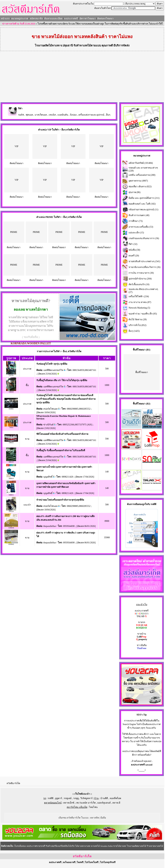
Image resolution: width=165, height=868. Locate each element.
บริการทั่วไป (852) (137, 325)
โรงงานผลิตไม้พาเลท (47, 45)
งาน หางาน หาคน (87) (140, 302)
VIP (17, 146)
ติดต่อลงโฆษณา (105, 19)
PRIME (14, 232)
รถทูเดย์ (68, 798)
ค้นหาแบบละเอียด (53, 19)
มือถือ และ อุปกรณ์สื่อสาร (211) (144, 198)
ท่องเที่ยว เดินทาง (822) (140, 187)
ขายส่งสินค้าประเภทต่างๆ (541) (144, 261)
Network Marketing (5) (139, 308)
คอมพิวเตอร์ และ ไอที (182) (142, 204)
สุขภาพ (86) (135, 192)
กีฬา (20, 109)
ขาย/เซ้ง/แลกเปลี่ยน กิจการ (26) (144, 267)
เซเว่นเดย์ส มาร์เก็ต (86, 803)
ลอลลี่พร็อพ (115, 798)
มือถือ (103, 818)
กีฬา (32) (133, 244)
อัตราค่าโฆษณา (88, 19)
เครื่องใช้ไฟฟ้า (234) (139, 296)
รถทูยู (76, 798)
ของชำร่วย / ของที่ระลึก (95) (143, 314)
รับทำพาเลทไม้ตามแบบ (87, 45)
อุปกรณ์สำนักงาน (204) (140, 279)
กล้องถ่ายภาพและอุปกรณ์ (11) (143, 210)
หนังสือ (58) (134, 250)
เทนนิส (52, 115)
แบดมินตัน (63, 115)
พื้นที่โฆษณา (142, 372)
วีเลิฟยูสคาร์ (86, 798)
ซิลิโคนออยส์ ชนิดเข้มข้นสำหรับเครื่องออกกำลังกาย (62, 434)
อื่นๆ (108, 115)
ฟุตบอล (29, 115)
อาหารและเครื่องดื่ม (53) (141, 227)
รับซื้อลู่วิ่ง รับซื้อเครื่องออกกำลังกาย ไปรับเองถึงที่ (61, 450)
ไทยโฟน (93, 807)
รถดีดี (51, 798)
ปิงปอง (73, 115)
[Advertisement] (82, 77)
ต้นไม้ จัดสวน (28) (138, 319)
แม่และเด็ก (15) (136, 233)
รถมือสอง (138, 504)
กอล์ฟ (21, 115)
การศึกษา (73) (136, 221)
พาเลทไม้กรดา (37, 310)
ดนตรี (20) (134, 256)
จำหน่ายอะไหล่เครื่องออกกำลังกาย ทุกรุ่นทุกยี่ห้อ (60, 500)
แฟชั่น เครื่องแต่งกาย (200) (142, 175)
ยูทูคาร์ (59, 798)
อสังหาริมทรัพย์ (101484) (141, 163)
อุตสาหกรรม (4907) (138, 181)
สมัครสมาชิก (36, 19)
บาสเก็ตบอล (41, 115)
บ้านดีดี (104, 798)
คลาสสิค (95, 818)
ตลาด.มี (116, 803)
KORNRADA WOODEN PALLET (31, 343)
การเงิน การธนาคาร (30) (141, 273)
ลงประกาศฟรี (71, 19)
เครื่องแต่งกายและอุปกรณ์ (91, 115)
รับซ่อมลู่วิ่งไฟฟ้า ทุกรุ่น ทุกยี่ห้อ (52, 364)
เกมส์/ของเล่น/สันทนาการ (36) (144, 238)
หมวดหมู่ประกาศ (20, 19)
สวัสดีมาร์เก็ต (13, 783)
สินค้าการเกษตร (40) (139, 215)
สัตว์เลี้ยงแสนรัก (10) (139, 284)
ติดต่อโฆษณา (17, 163)
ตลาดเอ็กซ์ (69, 803)
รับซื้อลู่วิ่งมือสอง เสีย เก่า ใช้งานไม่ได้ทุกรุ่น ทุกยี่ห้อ (62, 380)
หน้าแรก (5, 19)
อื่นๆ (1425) (134, 331)
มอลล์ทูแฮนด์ (104, 803)
